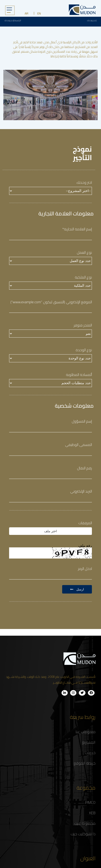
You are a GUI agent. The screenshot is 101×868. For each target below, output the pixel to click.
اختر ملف (50, 531)
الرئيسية (18, 21)
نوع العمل (84, 253)
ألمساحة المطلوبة (79, 375)
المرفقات (85, 523)
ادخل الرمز (85, 569)
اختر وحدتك (84, 182)
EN (39, 13)
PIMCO (90, 802)
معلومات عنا (85, 732)
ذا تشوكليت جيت (83, 834)
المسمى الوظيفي (78, 445)
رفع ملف (85, 546)
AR (27, 13)
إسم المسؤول (82, 421)
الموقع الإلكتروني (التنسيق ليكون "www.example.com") (51, 302)
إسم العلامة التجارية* (77, 229)
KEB (92, 813)
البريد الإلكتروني (81, 491)
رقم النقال (84, 468)
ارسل (77, 589)
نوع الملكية (83, 277)
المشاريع (89, 742)
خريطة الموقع (85, 763)
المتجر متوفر (83, 325)
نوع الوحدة (84, 350)
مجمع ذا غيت (85, 823)
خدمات (90, 753)
